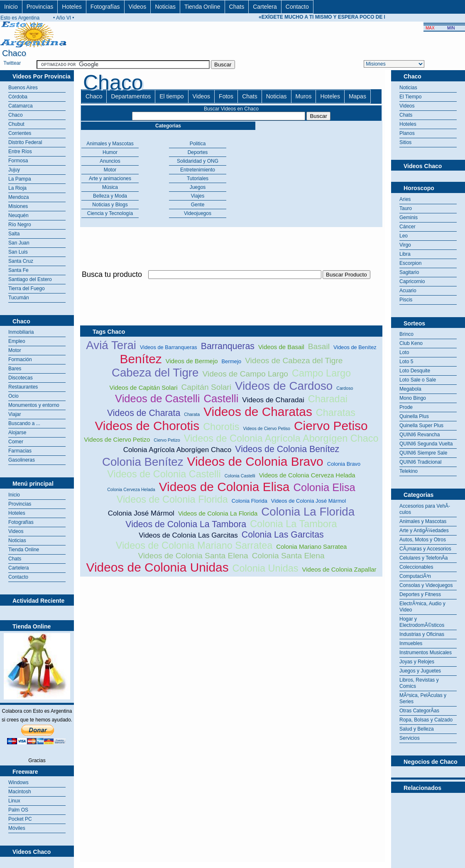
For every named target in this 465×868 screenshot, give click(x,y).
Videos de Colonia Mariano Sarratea (194, 545)
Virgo (405, 245)
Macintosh (20, 792)
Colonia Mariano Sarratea (311, 546)
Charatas (336, 413)
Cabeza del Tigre (155, 373)
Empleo (17, 341)
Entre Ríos (20, 152)
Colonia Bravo (344, 464)
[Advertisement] (428, 814)
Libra (405, 254)
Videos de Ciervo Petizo (117, 439)
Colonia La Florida (308, 512)
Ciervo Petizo (167, 440)
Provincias (40, 7)
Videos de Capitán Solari (144, 388)
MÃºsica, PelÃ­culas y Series (423, 698)
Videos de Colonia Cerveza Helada (307, 475)
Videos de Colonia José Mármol (308, 501)
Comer (16, 442)
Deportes (198, 152)
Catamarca (21, 106)
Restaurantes (23, 387)
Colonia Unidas (266, 568)
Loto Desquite (415, 371)
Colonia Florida (250, 501)
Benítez (141, 359)
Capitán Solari (206, 387)
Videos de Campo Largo (245, 374)
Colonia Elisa (324, 487)
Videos (138, 7)
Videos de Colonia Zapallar (339, 569)
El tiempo (171, 96)
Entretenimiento (198, 170)
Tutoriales (198, 178)
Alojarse (17, 433)
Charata (192, 414)
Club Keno (411, 343)
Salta (14, 234)
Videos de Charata (144, 413)
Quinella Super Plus (421, 425)
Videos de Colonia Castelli (164, 474)
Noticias (165, 7)
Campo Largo (321, 373)
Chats (237, 7)
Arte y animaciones (110, 178)
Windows (18, 782)
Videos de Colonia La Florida (218, 513)
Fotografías (105, 7)
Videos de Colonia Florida (172, 499)
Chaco (16, 115)
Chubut (16, 124)
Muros (304, 96)
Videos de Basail (281, 347)
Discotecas (21, 378)
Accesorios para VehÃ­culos (425, 509)
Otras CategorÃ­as (419, 711)
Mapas (357, 96)
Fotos (226, 96)
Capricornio (412, 281)
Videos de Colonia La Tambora (186, 524)
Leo (404, 236)
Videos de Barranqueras (169, 347)
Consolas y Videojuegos (426, 585)
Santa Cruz (21, 261)
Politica (198, 144)
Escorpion (410, 263)
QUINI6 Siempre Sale (423, 453)
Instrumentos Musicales (426, 653)
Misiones (18, 206)
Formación (20, 359)
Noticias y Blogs (110, 205)
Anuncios (110, 161)
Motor (15, 350)
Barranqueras (228, 346)
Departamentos (131, 96)
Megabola (410, 389)
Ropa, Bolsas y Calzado (426, 720)
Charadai (328, 399)
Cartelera (265, 7)
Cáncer (407, 227)
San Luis (18, 252)
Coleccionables (416, 567)
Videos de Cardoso (284, 386)
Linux (14, 801)
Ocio (13, 396)
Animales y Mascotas (110, 144)
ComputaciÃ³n (415, 576)
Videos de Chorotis (147, 426)
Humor (110, 152)
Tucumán (19, 298)
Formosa (18, 161)
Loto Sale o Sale (418, 380)
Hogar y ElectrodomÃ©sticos (422, 622)
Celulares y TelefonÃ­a (424, 558)
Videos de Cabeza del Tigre (294, 361)
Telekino (409, 471)
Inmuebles (411, 643)
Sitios (405, 142)
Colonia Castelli (240, 476)
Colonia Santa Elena (288, 556)
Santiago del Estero (30, 279)
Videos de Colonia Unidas (158, 567)
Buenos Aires (23, 88)
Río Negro (20, 225)
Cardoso (345, 388)
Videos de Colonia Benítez (287, 449)
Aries (405, 199)
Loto (404, 352)
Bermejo (232, 361)
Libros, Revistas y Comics (419, 683)
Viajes (198, 196)
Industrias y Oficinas (422, 634)
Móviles (17, 828)
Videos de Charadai (273, 400)
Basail (319, 346)
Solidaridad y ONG (198, 161)
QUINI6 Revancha (420, 435)
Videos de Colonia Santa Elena (193, 556)
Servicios (410, 738)
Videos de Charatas (258, 412)
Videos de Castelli (157, 399)
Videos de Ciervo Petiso (267, 428)
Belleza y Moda (110, 196)
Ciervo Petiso (331, 426)
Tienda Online (202, 7)
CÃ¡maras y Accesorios (425, 549)
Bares (15, 369)
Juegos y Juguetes (420, 671)
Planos (407, 133)
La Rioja (17, 188)
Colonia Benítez (143, 462)
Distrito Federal (25, 142)
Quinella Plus (414, 416)
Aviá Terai (111, 345)
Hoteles (72, 7)
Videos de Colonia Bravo (255, 461)
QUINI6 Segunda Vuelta (426, 444)
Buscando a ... (24, 423)
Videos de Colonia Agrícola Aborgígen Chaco (281, 438)
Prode (406, 407)
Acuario (408, 291)
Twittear (12, 63)
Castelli (221, 399)
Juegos (198, 187)
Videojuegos (198, 213)
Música (110, 187)
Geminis (409, 218)
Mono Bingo (413, 398)
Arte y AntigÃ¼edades (424, 531)
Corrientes (20, 133)
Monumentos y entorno (34, 405)
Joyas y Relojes (417, 662)
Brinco (406, 334)
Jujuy (14, 170)
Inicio (11, 7)
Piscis (406, 300)
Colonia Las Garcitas (283, 535)
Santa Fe (18, 270)
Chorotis (221, 427)
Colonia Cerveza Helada (131, 489)
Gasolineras (22, 460)
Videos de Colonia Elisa (224, 487)
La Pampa (20, 179)
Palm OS (18, 810)
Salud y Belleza (417, 729)
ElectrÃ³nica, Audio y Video (422, 607)
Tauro (406, 208)
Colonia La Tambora (293, 524)
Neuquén (18, 215)
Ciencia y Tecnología (110, 213)
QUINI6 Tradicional (420, 462)
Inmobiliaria (21, 332)
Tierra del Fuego (27, 289)
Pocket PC (20, 819)
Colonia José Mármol (141, 513)
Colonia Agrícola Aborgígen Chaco (177, 450)
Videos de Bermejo (192, 361)
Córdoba (18, 97)
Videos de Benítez (355, 347)
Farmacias (20, 451)
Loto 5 (406, 362)
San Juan (19, 243)
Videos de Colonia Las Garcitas (188, 535)
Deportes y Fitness (420, 594)
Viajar (15, 414)
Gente (198, 205)
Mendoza (18, 197)
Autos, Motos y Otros (423, 540)
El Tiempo (410, 97)
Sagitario (409, 272)
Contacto (297, 7)
